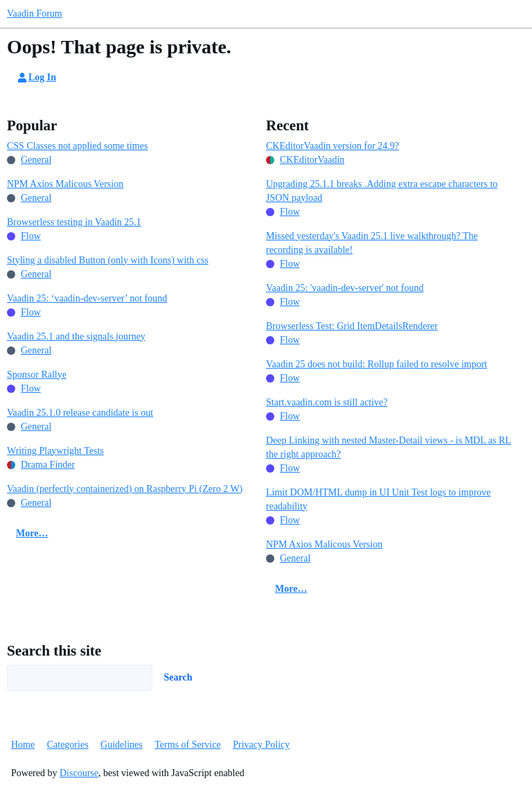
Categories (68, 745)
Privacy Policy (261, 745)
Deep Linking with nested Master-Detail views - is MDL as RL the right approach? (389, 447)
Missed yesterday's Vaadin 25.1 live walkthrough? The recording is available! (372, 243)
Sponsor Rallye (37, 375)
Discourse (79, 773)
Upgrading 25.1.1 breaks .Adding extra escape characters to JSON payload (382, 191)
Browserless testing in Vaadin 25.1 (74, 222)
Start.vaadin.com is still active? (327, 402)
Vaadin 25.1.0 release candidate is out (80, 413)
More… (32, 533)
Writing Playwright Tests (55, 451)
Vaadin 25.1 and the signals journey (76, 336)
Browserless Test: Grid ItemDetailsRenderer (352, 326)
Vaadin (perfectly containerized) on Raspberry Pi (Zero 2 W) (125, 489)
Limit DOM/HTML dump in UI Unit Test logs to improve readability (379, 499)
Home (23, 745)
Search (178, 677)
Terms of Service (187, 745)
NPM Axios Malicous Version (65, 184)
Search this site (54, 651)
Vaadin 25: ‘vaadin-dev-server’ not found (87, 298)
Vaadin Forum (35, 14)
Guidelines (122, 745)
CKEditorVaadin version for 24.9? (332, 146)
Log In (36, 78)
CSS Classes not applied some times (77, 146)
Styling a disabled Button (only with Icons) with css (108, 260)
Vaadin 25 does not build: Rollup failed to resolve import (376, 364)
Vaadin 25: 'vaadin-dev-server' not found (345, 288)
